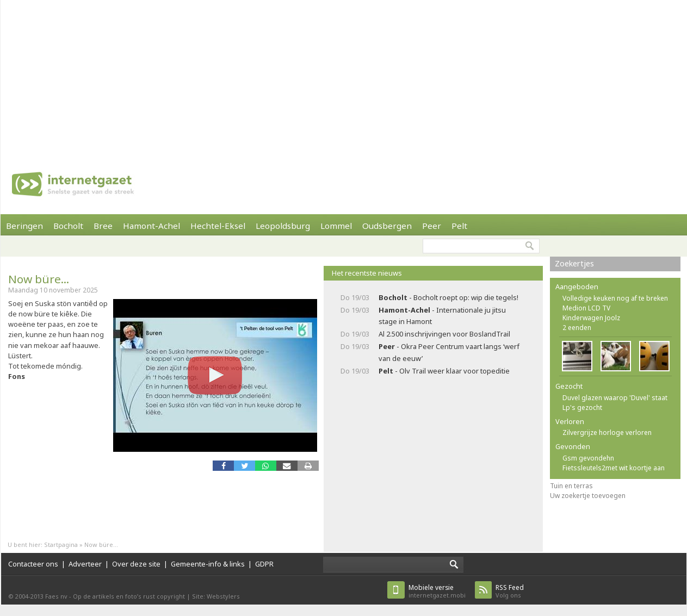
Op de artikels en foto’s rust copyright (129, 596)
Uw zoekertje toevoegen (588, 496)
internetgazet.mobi (437, 591)
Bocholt (68, 226)
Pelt (459, 226)
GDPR (264, 564)
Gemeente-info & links (208, 564)
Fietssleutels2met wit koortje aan (614, 468)
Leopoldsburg (283, 226)
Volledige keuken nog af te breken (615, 298)
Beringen (24, 226)
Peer (432, 226)
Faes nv (56, 596)
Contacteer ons (33, 564)
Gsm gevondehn (588, 458)
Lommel (336, 226)
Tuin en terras (571, 486)
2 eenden (577, 328)
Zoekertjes (574, 263)
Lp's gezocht (582, 407)
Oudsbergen (387, 226)
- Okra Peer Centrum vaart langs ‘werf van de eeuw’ (449, 352)
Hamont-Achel (151, 226)
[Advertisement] (295, 76)
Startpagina (61, 545)
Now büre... (39, 279)
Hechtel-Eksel (218, 226)
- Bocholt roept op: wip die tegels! (448, 297)
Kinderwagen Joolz (591, 318)
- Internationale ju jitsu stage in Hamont (442, 316)
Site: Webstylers (216, 596)
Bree (103, 226)
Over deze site (136, 564)
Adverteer (85, 564)
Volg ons (510, 591)
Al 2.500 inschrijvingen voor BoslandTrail (444, 334)
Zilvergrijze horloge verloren (607, 433)
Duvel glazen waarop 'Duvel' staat (615, 398)
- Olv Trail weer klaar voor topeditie (444, 371)
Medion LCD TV (586, 308)
